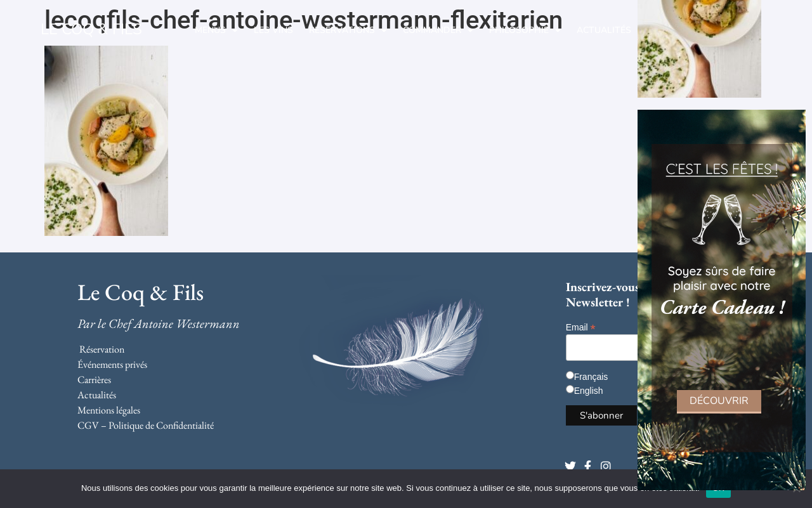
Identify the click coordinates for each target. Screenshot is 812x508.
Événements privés (112, 364)
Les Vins (273, 30)
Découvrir (719, 401)
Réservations (348, 30)
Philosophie (525, 30)
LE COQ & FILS (91, 29)
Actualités (604, 30)
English (589, 391)
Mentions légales (109, 410)
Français (591, 377)
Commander (438, 30)
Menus (216, 30)
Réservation (102, 349)
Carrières (94, 380)
